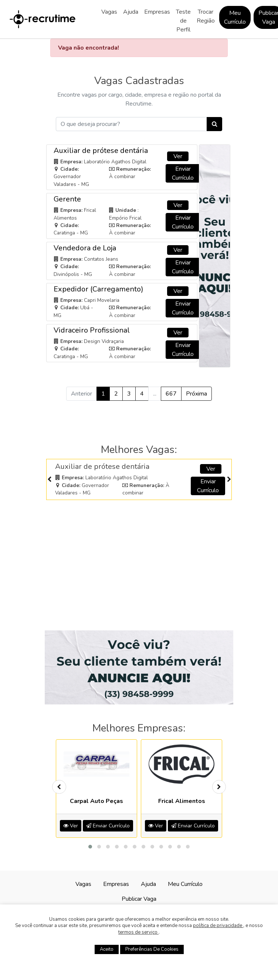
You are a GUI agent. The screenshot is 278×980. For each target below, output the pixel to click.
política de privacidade (218, 926)
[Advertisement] (139, 557)
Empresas (157, 12)
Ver (178, 156)
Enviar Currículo (183, 173)
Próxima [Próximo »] (196, 394)
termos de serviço (138, 932)
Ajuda (131, 12)
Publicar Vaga (139, 899)
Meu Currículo (235, 17)
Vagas (109, 12)
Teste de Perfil (183, 21)
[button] (90, 847)
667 (171, 394)
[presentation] (49, 479)
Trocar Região (206, 16)
